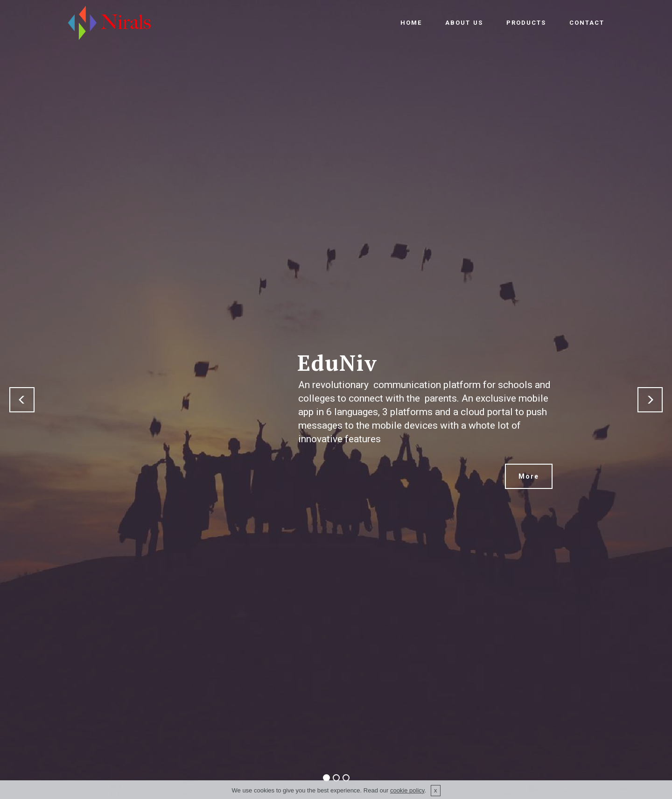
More (529, 476)
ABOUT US (464, 23)
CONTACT (587, 23)
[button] (22, 400)
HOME (411, 23)
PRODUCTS (526, 23)
